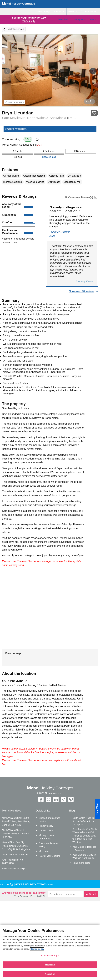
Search (93, 894)
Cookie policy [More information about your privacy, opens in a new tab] (37, 949)
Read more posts (81, 863)
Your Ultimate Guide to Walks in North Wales (84, 856)
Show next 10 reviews (82, 291)
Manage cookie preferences (47, 837)
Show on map (49, 157)
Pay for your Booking (50, 856)
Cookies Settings (50, 955)
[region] (50, 952)
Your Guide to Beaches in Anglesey (84, 848)
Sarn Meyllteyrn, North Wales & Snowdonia (39, 118)
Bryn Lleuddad (18, 113)
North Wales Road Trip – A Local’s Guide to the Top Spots (85, 821)
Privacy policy (46, 826)
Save (94, 113)
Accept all (50, 974)
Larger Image (15, 102)
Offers (93, 19)
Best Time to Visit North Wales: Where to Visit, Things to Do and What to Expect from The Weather (85, 836)
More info (44, 851)
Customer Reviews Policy (49, 845)
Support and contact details (49, 820)
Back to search (15, 29)
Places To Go (63, 19)
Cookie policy (46, 831)
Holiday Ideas (80, 19)
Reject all (50, 965)
